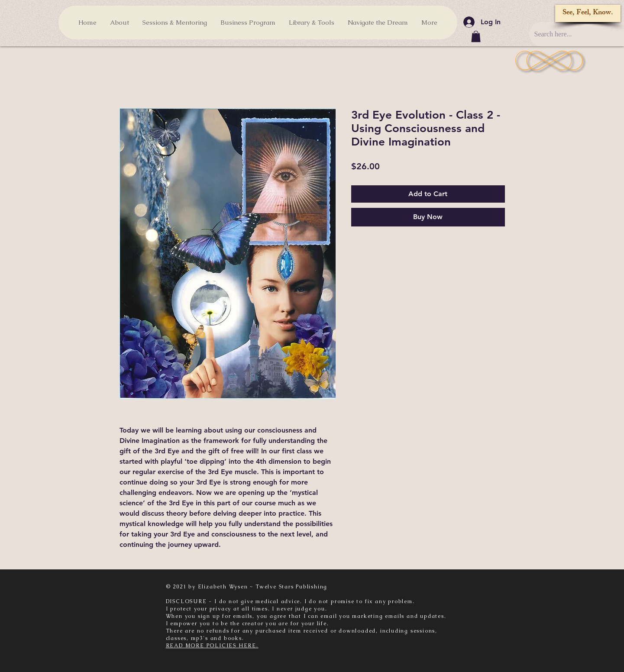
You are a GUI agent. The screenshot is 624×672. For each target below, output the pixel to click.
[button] (476, 36)
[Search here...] (573, 34)
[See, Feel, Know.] (588, 13)
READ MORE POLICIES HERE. (212, 646)
